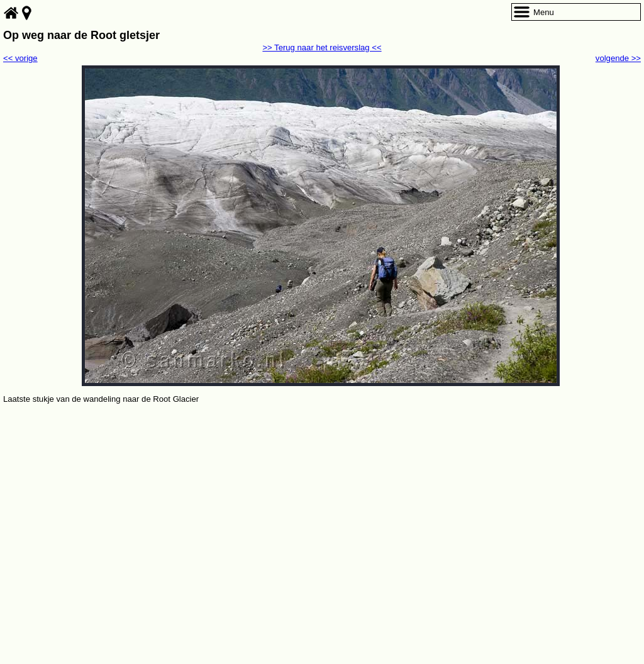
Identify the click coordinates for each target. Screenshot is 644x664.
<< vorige (20, 58)
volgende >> (618, 58)
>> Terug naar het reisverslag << (322, 47)
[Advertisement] (322, 501)
